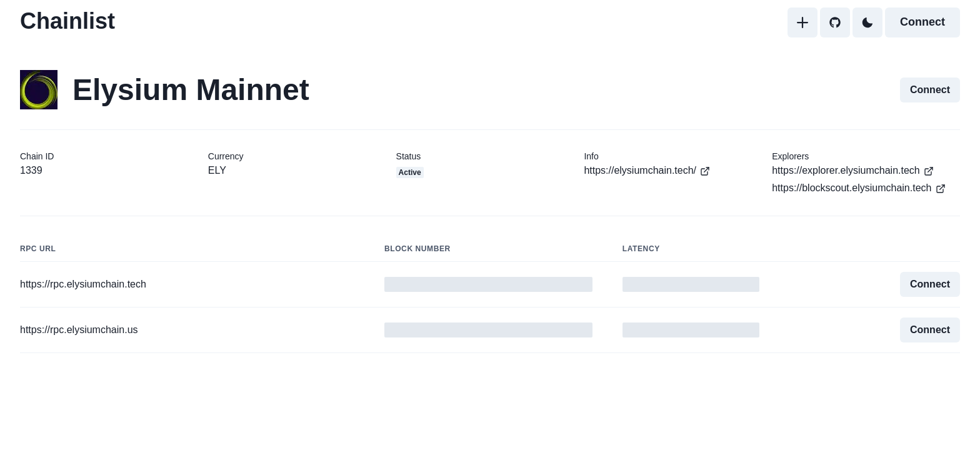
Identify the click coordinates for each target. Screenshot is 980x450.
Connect (922, 22)
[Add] (802, 22)
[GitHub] (835, 22)
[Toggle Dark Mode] (867, 22)
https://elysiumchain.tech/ (647, 171)
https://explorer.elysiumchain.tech (853, 171)
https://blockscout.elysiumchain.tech (859, 188)
